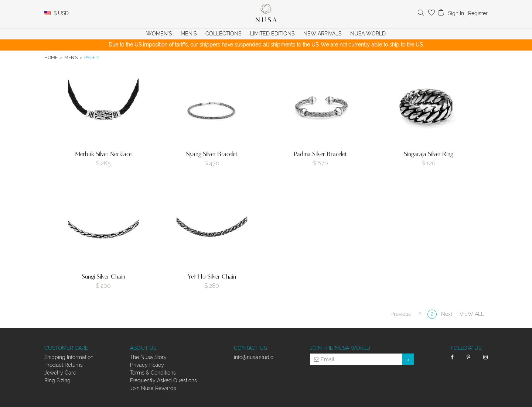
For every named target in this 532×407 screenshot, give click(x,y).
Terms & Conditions (153, 373)
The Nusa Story (148, 357)
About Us (143, 348)
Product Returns (64, 365)
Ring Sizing (57, 380)
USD (61, 13)
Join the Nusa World (340, 348)
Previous (401, 314)
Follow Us (466, 348)
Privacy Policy (147, 365)
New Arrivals (322, 34)
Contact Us (250, 348)
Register (478, 13)
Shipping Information (69, 357)
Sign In (456, 13)
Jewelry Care (60, 373)
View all (472, 314)
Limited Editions (272, 34)
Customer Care (66, 348)
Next (447, 314)
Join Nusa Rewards (153, 388)
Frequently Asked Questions (163, 380)
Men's (71, 57)
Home (51, 57)
